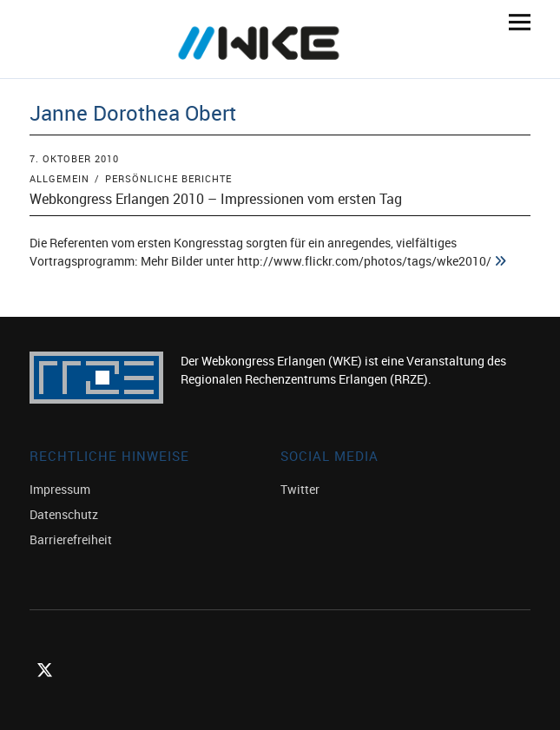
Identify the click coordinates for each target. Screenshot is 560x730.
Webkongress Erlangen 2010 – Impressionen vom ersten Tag (216, 199)
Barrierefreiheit (71, 539)
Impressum (60, 489)
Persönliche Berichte (168, 178)
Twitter (300, 489)
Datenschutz (64, 514)
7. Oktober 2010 (74, 158)
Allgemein (59, 178)
